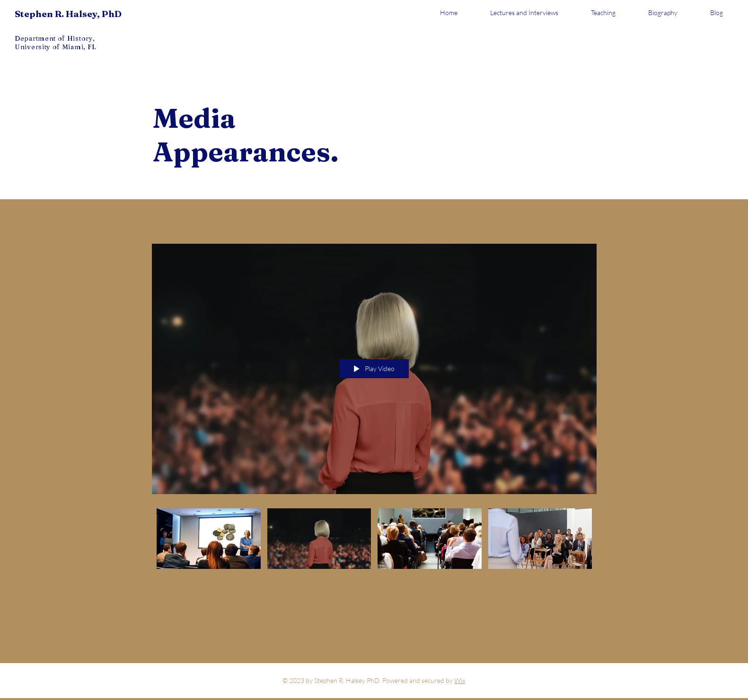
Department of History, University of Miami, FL (56, 43)
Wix (460, 680)
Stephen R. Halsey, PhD (68, 14)
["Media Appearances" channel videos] (374, 541)
